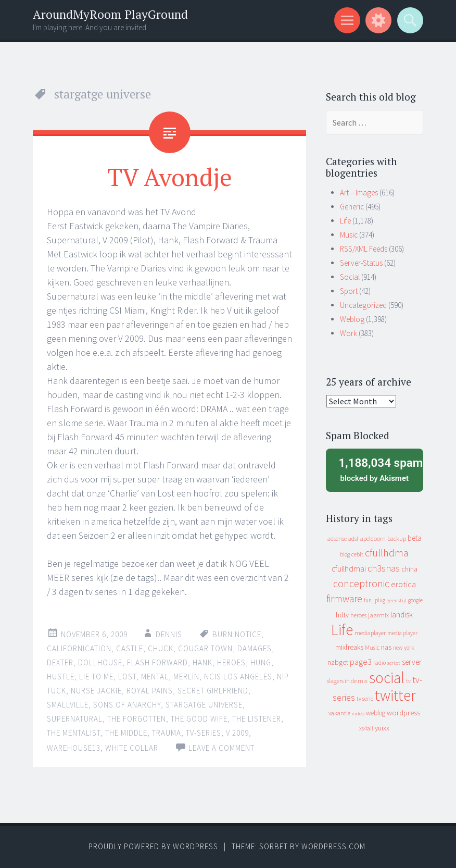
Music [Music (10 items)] (372, 647)
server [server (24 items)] (412, 662)
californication (79, 648)
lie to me (96, 677)
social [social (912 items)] (387, 678)
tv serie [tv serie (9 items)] (365, 699)
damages (255, 648)
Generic (352, 207)
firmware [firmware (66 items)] (344, 599)
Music (349, 235)
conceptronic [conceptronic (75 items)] (361, 584)
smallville (68, 705)
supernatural (75, 719)
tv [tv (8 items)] (408, 681)
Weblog (352, 319)
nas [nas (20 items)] (386, 647)
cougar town (205, 648)
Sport (349, 291)
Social (350, 277)
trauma (167, 733)
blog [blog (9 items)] (345, 554)
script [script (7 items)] (394, 663)
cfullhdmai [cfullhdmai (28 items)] (349, 569)
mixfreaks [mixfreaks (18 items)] (349, 647)
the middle (126, 733)
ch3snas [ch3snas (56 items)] (384, 568)
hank (202, 662)
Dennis (169, 634)
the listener (257, 719)
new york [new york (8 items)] (403, 648)
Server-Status (361, 263)
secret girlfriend (213, 691)
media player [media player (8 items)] (402, 633)
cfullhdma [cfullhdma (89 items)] (387, 553)
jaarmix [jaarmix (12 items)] (378, 615)
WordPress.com (333, 846)
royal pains (150, 691)
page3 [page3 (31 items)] (361, 662)
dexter (60, 662)
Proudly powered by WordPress (153, 846)
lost (127, 677)
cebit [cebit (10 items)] (357, 554)
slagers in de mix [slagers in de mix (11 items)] (347, 681)
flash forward (157, 662)
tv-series (204, 733)
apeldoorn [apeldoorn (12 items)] (373, 538)
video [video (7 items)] (358, 714)
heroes (231, 662)
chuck (161, 648)
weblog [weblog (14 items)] (376, 713)
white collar (132, 748)
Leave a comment (221, 748)
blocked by (378, 469)
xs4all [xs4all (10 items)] (366, 728)
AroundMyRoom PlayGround (110, 14)
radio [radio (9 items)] (379, 663)
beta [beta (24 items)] (415, 538)
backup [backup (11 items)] (397, 538)
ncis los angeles (238, 677)
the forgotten (137, 719)
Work (349, 333)
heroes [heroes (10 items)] (358, 615)
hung (261, 662)
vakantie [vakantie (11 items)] (339, 713)
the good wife (199, 719)
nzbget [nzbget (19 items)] (338, 662)
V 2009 (237, 733)
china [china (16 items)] (409, 569)
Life (345, 221)
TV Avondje (170, 177)
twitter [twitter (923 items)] (395, 695)
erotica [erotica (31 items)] (403, 584)
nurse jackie (96, 691)
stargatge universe (204, 705)
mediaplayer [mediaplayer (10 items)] (370, 633)
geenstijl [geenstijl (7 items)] (397, 600)
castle (130, 648)
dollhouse (100, 662)
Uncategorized (363, 305)
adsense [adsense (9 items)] (337, 539)
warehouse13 (74, 748)
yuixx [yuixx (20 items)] (382, 728)
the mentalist (74, 733)
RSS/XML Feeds (364, 249)
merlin (186, 677)
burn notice (237, 634)
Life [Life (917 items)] (342, 630)
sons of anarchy (127, 705)
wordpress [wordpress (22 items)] (403, 712)
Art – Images (359, 193)
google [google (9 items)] (415, 600)
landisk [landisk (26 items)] (402, 615)
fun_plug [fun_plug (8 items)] (375, 600)
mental (155, 677)
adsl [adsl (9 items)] (353, 539)
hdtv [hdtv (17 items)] (342, 615)
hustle (61, 677)
